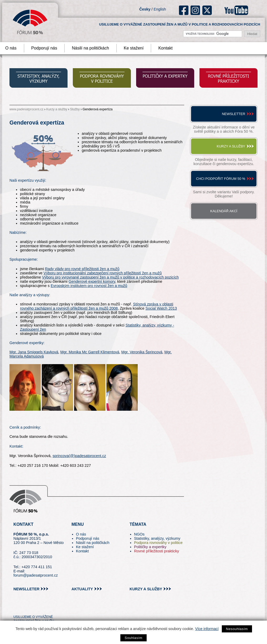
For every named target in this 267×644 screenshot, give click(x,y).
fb (184, 10)
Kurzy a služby (57, 109)
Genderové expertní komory (92, 281)
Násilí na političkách (90, 48)
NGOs (139, 534)
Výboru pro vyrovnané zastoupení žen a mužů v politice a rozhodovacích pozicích (110, 277)
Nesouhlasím (237, 629)
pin (26, 607)
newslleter (26, 589)
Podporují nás (44, 48)
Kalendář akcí (224, 211)
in (43, 607)
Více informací (207, 629)
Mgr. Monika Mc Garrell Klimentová (90, 352)
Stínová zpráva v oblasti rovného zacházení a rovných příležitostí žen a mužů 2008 (97, 306)
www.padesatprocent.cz (26, 109)
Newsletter (233, 114)
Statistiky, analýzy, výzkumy (157, 538)
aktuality (82, 589)
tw (17, 607)
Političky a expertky (150, 547)
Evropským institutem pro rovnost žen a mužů (89, 286)
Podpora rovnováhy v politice (158, 543)
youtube (236, 10)
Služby (75, 109)
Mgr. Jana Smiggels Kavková (34, 352)
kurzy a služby (146, 589)
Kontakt (165, 48)
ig (195, 10)
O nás (81, 534)
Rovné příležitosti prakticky (156, 551)
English (160, 9)
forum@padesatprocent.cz (36, 575)
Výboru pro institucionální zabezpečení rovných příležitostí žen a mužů (103, 273)
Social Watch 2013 (161, 308)
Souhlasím (133, 638)
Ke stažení (134, 48)
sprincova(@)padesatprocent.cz (79, 456)
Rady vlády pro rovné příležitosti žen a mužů (82, 269)
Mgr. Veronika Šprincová (142, 352)
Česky (145, 9)
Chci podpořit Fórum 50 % (221, 179)
